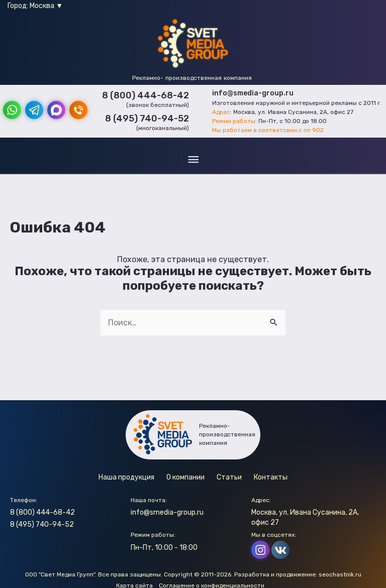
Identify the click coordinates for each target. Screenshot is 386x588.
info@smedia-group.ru (253, 93)
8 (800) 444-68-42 (146, 95)
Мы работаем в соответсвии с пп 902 (268, 130)
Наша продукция (126, 477)
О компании (185, 477)
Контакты (271, 477)
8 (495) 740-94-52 (147, 119)
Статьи (229, 477)
